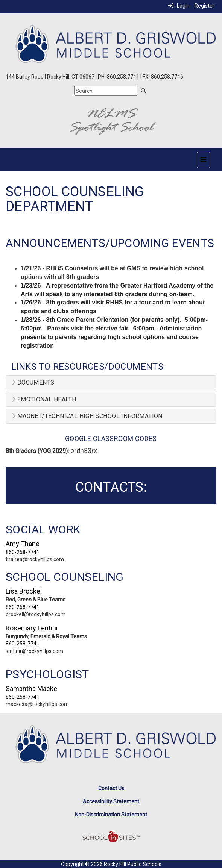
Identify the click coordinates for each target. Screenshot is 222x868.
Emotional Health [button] (44, 400)
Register (205, 6)
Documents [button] (33, 383)
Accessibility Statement (111, 801)
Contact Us (111, 788)
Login (179, 6)
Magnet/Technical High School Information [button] (87, 416)
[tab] (111, 383)
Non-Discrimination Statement (111, 815)
